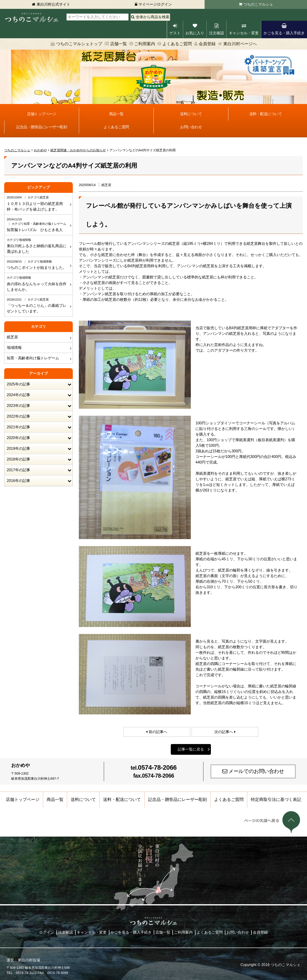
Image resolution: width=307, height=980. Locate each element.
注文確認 (216, 33)
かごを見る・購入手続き (284, 33)
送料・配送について (266, 114)
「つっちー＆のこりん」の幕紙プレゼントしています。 (38, 305)
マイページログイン (155, 4)
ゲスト (175, 33)
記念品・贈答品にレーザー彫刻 (42, 127)
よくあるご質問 (177, 44)
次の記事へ (224, 732)
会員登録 (207, 44)
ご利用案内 (145, 44)
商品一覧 (116, 114)
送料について (191, 114)
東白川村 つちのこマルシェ (31, 18)
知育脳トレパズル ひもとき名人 (38, 224)
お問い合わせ (191, 127)
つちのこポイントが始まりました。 (38, 264)
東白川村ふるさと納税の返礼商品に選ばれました (38, 246)
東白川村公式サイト (53, 4)
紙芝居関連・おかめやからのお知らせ (78, 150)
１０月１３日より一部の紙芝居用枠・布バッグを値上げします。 (38, 203)
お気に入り (195, 33)
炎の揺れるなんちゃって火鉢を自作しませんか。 (38, 283)
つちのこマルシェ (258, 4)
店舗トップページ (42, 114)
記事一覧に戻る (191, 749)
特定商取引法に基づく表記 (276, 800)
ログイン (47, 932)
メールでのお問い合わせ (256, 771)
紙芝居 (12, 337)
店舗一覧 (119, 44)
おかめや (40, 150)
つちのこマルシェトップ (79, 44)
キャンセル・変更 (244, 33)
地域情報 (14, 348)
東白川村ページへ (240, 44)
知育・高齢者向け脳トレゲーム (33, 358)
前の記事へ (158, 732)
